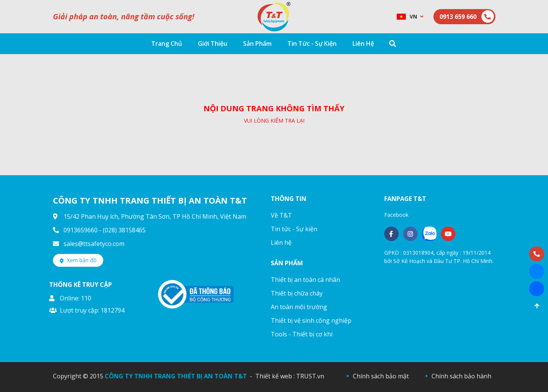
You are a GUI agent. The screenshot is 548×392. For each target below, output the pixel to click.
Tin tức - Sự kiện (294, 229)
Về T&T (281, 215)
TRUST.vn (310, 376)
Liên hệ (281, 243)
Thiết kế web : (275, 376)
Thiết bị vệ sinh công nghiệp (311, 320)
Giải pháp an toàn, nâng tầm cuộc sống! (124, 16)
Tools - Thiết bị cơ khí (302, 334)
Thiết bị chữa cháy (297, 293)
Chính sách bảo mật (381, 376)
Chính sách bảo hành (461, 376)
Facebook (396, 215)
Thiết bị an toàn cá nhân (305, 280)
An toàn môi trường (299, 307)
